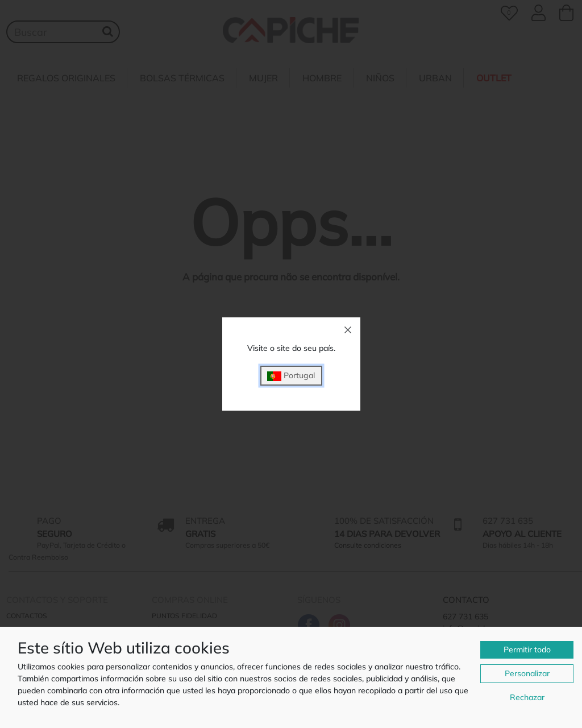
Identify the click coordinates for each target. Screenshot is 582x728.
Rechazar (527, 697)
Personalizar (527, 673)
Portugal (291, 376)
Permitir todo (527, 650)
